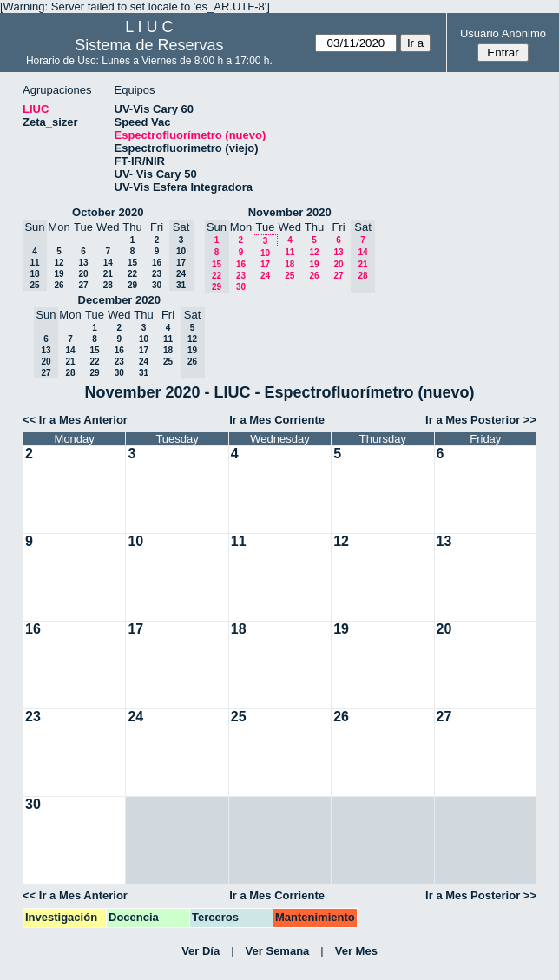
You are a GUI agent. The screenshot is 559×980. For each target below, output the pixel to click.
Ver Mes (356, 951)
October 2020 (108, 212)
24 (265, 276)
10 (265, 253)
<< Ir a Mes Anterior (75, 420)
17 (265, 264)
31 (144, 373)
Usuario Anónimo (503, 33)
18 (289, 264)
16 (157, 263)
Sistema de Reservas (149, 45)
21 (108, 274)
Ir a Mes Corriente (277, 420)
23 (157, 274)
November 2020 (290, 212)
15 (132, 263)
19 (59, 274)
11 (289, 252)
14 (108, 263)
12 (59, 263)
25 (289, 276)
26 (59, 285)
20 (83, 274)
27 (83, 285)
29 (132, 285)
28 (108, 285)
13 (83, 263)
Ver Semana (278, 951)
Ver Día (201, 951)
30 (157, 285)
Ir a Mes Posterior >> (481, 420)
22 (132, 274)
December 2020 (119, 300)
